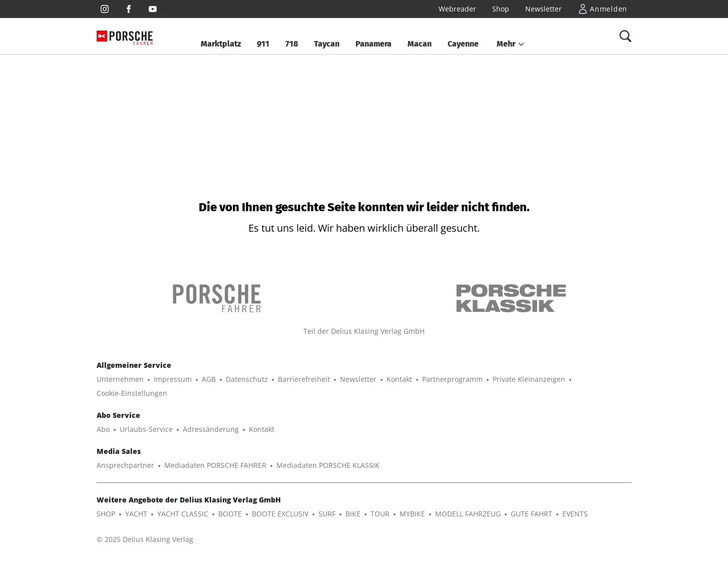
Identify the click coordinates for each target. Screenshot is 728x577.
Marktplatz (221, 44)
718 (292, 44)
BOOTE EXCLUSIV (280, 514)
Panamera (374, 44)
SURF (327, 514)
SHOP (106, 514)
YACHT (136, 514)
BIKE (353, 514)
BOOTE (230, 514)
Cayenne (463, 44)
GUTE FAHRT (531, 514)
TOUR (380, 514)
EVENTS (575, 514)
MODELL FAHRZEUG (468, 514)
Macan (420, 44)
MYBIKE (412, 514)
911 (263, 44)
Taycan (327, 44)
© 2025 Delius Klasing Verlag (145, 539)
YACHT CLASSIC (183, 514)
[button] (511, 44)
